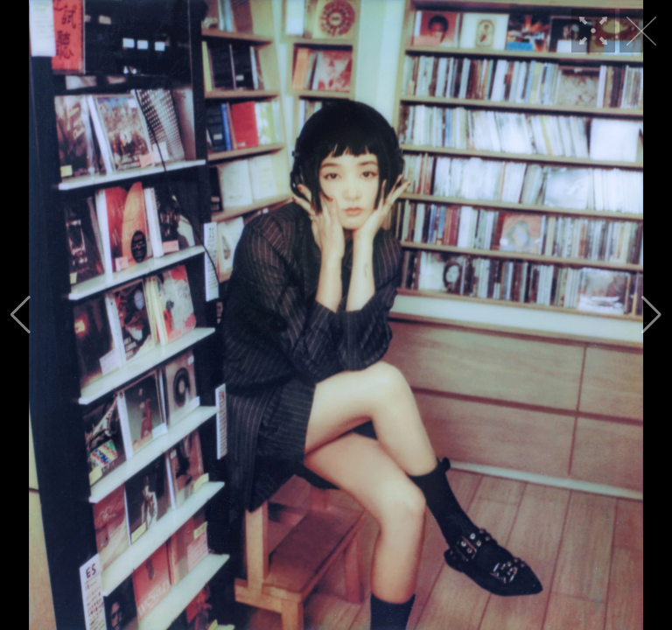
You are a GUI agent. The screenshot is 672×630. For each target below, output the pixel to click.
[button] (21, 315)
